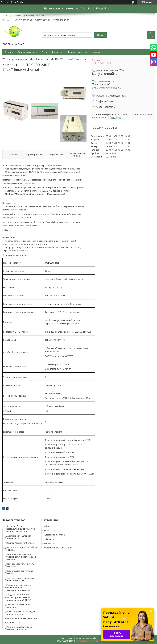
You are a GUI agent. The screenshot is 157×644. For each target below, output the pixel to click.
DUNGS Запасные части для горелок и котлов (21, 613)
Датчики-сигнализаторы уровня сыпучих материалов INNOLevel (21, 557)
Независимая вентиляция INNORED (20, 572)
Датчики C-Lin (13, 623)
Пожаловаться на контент (88, 641)
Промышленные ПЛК (22, 59)
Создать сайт (7, 2)
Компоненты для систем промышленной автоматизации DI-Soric (19, 588)
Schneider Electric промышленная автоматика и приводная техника (22, 529)
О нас (44, 52)
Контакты (57, 52)
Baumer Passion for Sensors (20, 543)
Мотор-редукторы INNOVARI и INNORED (22, 549)
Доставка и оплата (77, 52)
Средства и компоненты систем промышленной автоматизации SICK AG (19, 597)
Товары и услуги (26, 52)
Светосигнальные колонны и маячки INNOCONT (21, 579)
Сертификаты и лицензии (58, 548)
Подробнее (103, 8)
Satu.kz (93, 638)
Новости (96, 52)
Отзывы (50, 539)
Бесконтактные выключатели (22, 618)
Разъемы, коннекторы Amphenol (18, 606)
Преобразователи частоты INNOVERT (20, 565)
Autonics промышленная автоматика (19, 537)
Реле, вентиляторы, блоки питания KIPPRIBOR (20, 628)
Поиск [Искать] (100, 35)
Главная (9, 52)
